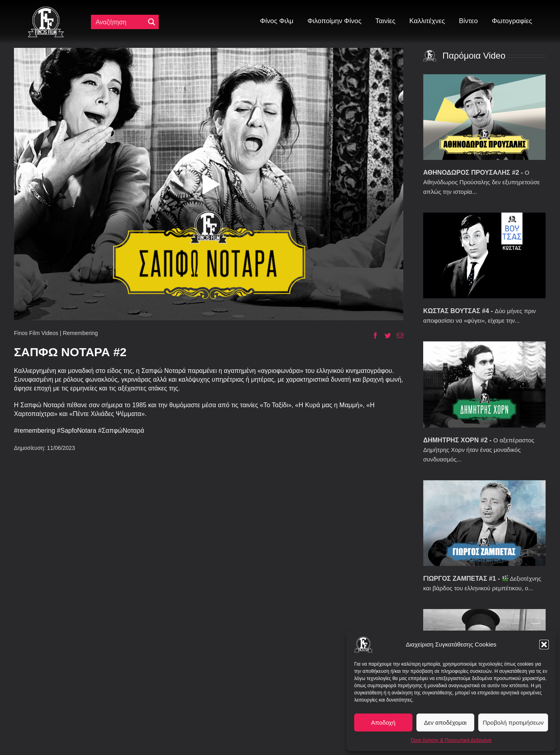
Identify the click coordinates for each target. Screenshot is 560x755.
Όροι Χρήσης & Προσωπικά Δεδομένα (451, 740)
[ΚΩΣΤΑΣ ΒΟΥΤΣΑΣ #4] (484, 255)
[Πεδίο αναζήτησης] (120, 22)
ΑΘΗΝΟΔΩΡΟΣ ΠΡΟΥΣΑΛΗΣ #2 (471, 172)
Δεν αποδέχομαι (445, 722)
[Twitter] (385, 335)
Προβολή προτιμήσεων (513, 722)
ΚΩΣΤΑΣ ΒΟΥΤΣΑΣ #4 (456, 311)
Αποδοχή (383, 722)
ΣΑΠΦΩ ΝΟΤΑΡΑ (64, 352)
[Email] (397, 335)
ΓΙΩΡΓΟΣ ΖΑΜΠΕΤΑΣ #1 (460, 579)
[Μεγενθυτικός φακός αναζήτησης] (152, 22)
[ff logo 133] (46, 10)
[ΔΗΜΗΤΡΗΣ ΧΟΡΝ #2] (484, 384)
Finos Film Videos (36, 333)
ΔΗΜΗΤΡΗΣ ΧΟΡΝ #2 (455, 440)
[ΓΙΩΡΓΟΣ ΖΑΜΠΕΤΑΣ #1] (484, 523)
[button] (544, 645)
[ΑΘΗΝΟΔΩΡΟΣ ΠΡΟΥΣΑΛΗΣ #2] (484, 117)
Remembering (80, 333)
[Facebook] (372, 335)
